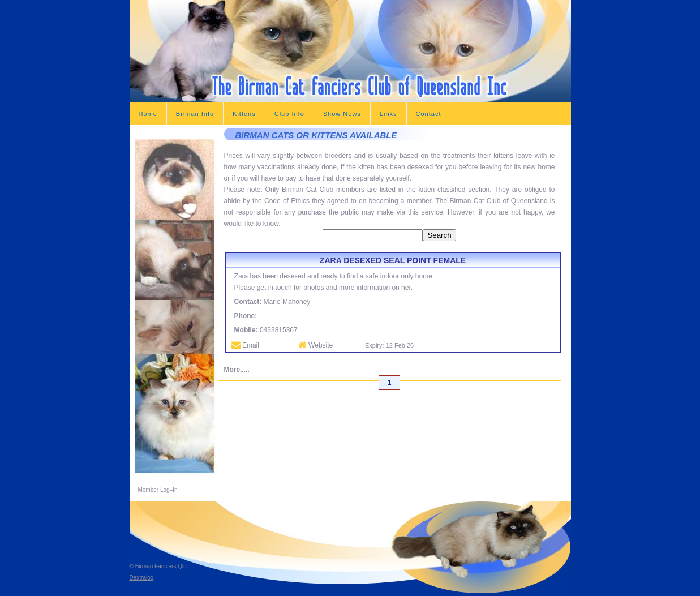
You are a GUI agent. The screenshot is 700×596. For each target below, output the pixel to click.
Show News (342, 114)
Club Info (289, 114)
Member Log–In (158, 490)
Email (245, 345)
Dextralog (142, 578)
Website (315, 345)
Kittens (244, 114)
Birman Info (195, 114)
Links (388, 114)
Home (148, 114)
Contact (429, 114)
